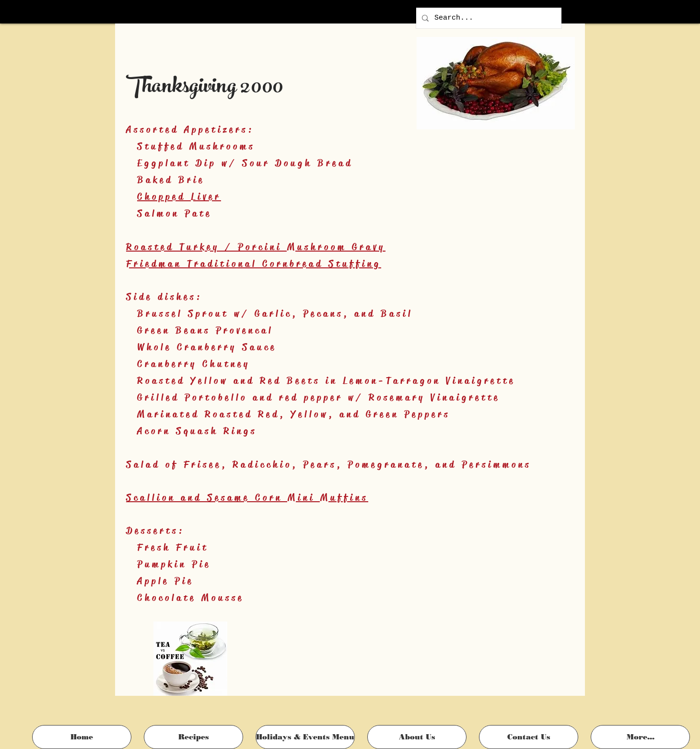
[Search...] (488, 18)
